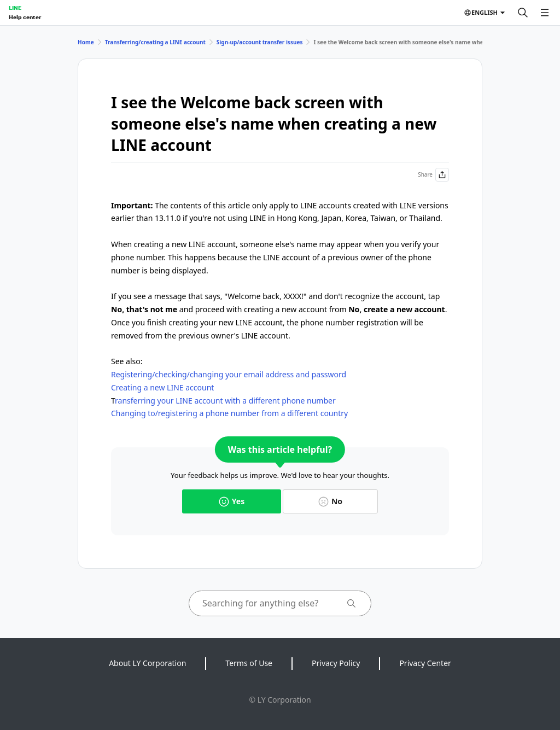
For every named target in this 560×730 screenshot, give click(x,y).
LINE (15, 8)
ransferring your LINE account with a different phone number (225, 401)
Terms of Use (249, 663)
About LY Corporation (147, 663)
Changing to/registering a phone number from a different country (229, 413)
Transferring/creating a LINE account (155, 42)
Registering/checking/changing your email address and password (229, 374)
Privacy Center (425, 663)
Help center (25, 17)
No (330, 501)
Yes (232, 501)
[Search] (523, 13)
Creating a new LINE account (162, 387)
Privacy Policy (336, 663)
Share (433, 175)
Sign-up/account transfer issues (260, 42)
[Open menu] (545, 13)
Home (86, 42)
